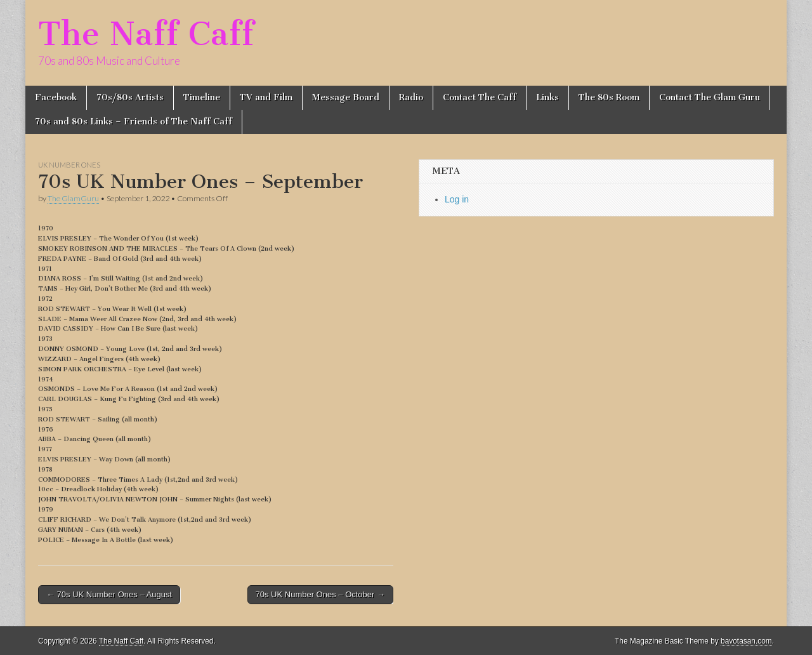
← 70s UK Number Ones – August (109, 594)
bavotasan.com (746, 641)
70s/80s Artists (130, 97)
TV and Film (266, 97)
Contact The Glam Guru (710, 97)
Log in (457, 199)
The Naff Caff (146, 34)
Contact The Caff (480, 97)
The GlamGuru (73, 198)
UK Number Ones (69, 165)
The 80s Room (609, 97)
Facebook (56, 97)
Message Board (346, 97)
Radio (411, 97)
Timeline (202, 97)
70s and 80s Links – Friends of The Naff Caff (134, 122)
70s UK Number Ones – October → (320, 594)
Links (547, 97)
